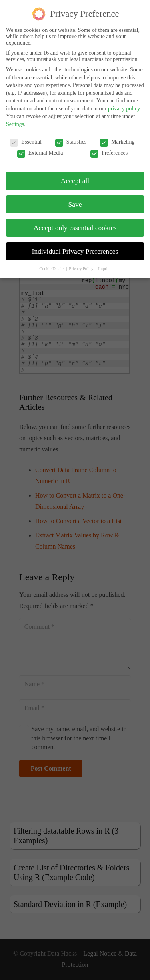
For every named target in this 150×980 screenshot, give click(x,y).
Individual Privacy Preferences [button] (75, 244)
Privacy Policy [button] (82, 262)
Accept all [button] (75, 174)
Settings (15, 117)
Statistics (71, 135)
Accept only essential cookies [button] (75, 221)
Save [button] (75, 197)
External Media (40, 146)
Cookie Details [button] (52, 262)
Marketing (117, 135)
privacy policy (124, 102)
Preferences (109, 146)
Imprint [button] (104, 262)
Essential (26, 135)
